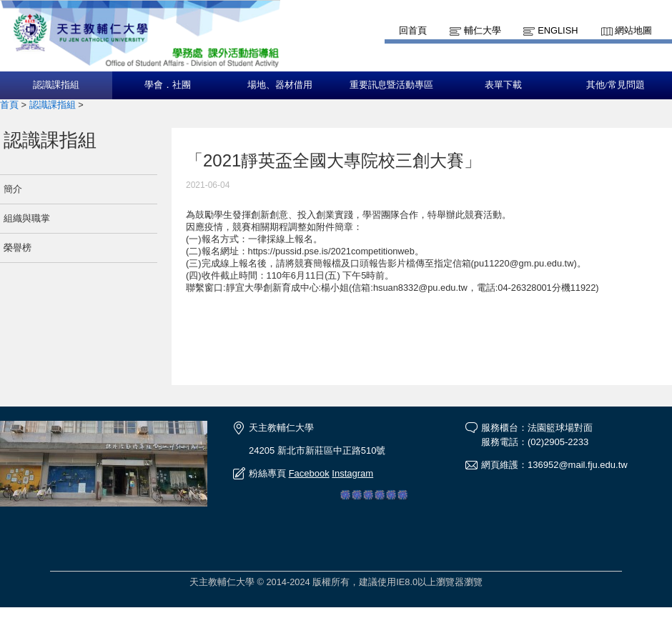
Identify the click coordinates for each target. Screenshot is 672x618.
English (558, 30)
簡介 (13, 189)
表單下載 (503, 85)
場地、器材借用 (280, 85)
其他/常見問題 (616, 85)
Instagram (352, 473)
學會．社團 (168, 85)
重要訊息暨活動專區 (391, 85)
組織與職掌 (27, 218)
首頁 (9, 105)
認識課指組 (56, 85)
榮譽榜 (18, 248)
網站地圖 (633, 30)
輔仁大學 (483, 30)
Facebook (309, 473)
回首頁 (413, 30)
